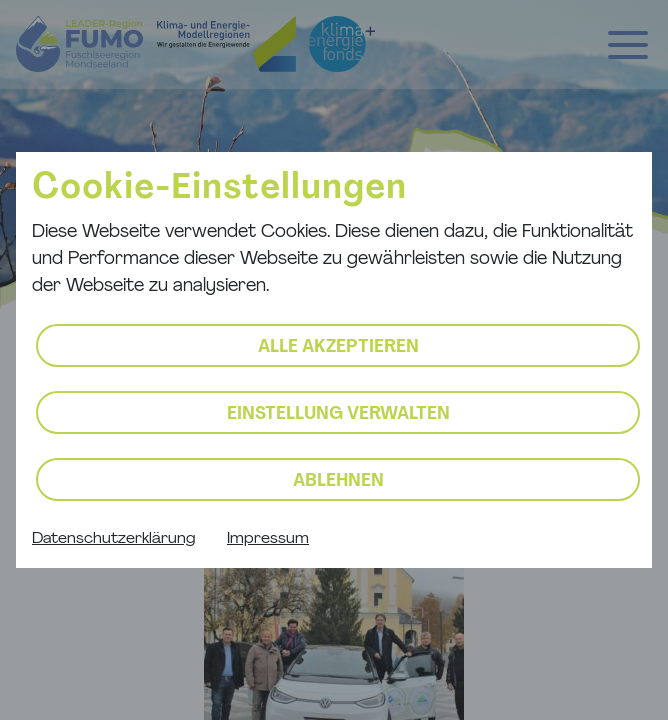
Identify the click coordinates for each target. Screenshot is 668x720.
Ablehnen (338, 481)
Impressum (268, 539)
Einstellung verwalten (338, 414)
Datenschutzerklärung (113, 539)
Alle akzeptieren (338, 347)
